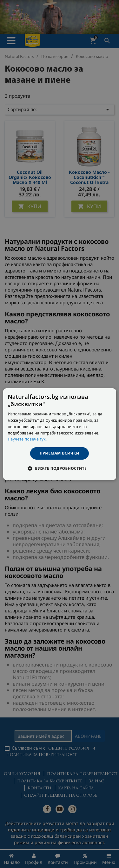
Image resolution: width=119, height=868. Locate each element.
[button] (60, 468)
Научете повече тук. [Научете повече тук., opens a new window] (27, 439)
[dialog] (59, 434)
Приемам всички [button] (60, 453)
